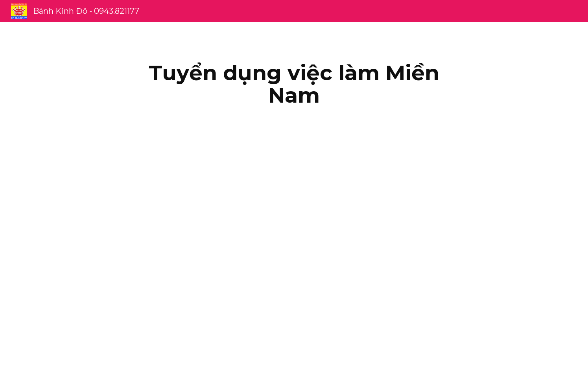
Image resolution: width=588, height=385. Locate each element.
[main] (294, 84)
